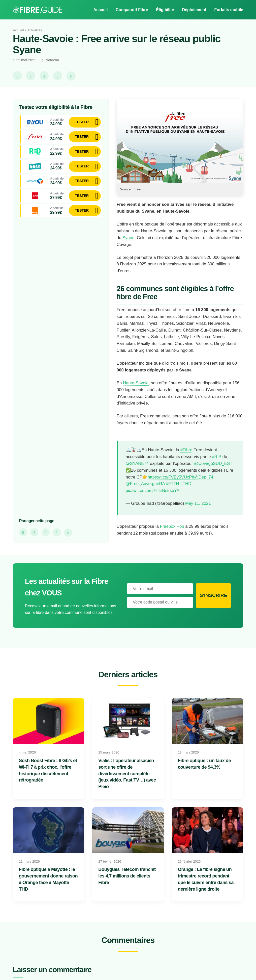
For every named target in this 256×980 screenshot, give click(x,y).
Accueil (98, 10)
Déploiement (193, 10)
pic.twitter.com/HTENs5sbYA (154, 497)
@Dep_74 (184, 484)
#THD (189, 491)
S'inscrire (214, 602)
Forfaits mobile (228, 10)
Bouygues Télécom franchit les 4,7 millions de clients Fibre (127, 883)
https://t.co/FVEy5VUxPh (150, 484)
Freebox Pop (177, 533)
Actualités (36, 30)
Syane (142, 238)
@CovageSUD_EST (145, 470)
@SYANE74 (137, 463)
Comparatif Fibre (130, 10)
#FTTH (175, 491)
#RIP (221, 457)
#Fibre (188, 450)
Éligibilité (164, 10)
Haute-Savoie (136, 383)
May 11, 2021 (200, 510)
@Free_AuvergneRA (146, 491)
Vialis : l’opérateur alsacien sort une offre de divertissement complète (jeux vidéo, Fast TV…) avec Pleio (127, 780)
